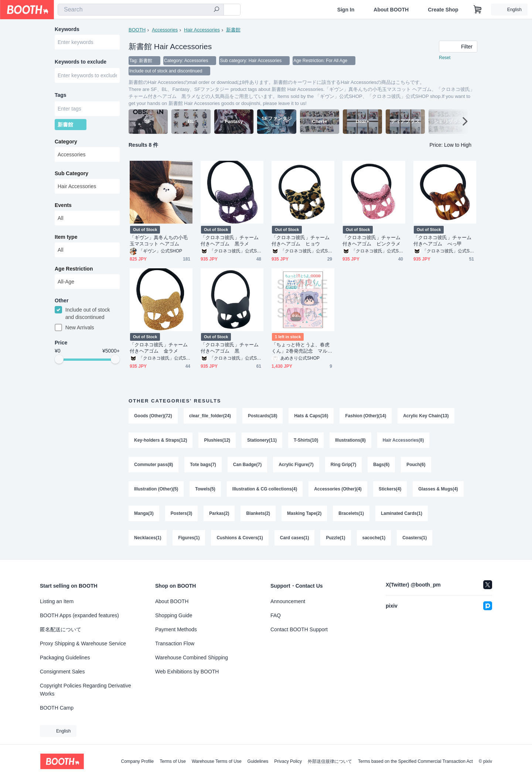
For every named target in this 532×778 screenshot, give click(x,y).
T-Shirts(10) (306, 440)
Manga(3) (144, 513)
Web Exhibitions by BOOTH (187, 672)
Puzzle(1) (335, 538)
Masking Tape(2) (304, 513)
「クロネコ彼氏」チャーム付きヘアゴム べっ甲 (442, 241)
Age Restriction (74, 269)
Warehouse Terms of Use (217, 761)
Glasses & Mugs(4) (438, 489)
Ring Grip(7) (343, 465)
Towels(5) (205, 489)
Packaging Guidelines (65, 658)
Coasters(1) (415, 538)
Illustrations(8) (350, 440)
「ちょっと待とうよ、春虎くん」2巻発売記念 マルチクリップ (302, 348)
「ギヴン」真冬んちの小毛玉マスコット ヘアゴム (159, 241)
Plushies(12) (217, 440)
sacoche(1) (374, 538)
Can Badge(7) (247, 465)
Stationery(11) (262, 440)
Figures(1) (189, 538)
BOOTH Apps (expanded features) (79, 615)
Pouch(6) (416, 465)
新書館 (233, 30)
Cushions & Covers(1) (240, 538)
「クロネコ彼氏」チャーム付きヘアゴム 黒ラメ (230, 241)
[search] (216, 10)
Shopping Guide (174, 615)
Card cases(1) (295, 538)
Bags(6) (381, 465)
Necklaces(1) (148, 538)
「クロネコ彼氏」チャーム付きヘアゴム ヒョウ (301, 241)
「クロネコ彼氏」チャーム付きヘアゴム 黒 (230, 348)
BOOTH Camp (57, 708)
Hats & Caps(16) (311, 416)
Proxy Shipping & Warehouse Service (83, 643)
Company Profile (137, 761)
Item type (66, 237)
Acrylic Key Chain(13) (426, 416)
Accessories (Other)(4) (338, 489)
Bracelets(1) (351, 513)
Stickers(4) (390, 489)
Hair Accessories (202, 30)
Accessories (165, 30)
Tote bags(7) (203, 465)
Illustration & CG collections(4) (265, 489)
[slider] (59, 359)
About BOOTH (391, 10)
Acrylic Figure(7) (296, 465)
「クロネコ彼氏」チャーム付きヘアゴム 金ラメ (159, 348)
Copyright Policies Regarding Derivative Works (86, 690)
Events (63, 205)
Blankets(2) (258, 513)
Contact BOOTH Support (299, 629)
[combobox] (141, 10)
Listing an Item (57, 601)
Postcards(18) (262, 416)
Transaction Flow (175, 643)
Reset (445, 58)
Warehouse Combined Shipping (192, 658)
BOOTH (137, 30)
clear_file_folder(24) (210, 416)
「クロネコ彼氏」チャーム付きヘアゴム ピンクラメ (371, 241)
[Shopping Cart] (478, 10)
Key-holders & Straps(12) (161, 440)
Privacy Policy (288, 761)
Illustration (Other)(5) (156, 489)
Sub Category (71, 173)
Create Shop (443, 10)
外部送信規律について (330, 761)
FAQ (276, 615)
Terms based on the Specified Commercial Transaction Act (415, 761)
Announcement (288, 601)
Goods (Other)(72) (153, 416)
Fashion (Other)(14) (366, 416)
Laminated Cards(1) (402, 513)
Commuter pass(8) (154, 465)
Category (66, 142)
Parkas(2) (219, 513)
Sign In (346, 10)
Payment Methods (176, 629)
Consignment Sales (62, 672)
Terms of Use (173, 761)
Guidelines (258, 761)
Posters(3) (182, 513)
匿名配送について (61, 629)
